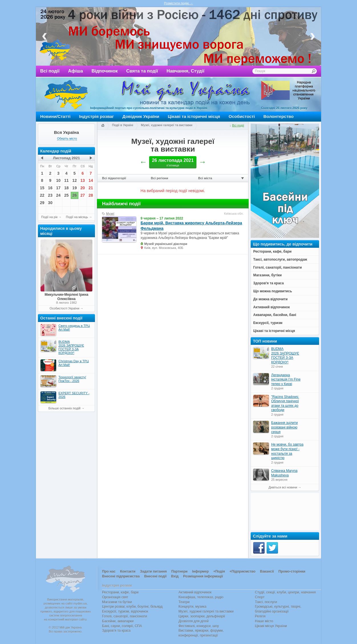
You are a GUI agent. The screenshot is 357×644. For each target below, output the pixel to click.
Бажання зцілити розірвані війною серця (284, 427)
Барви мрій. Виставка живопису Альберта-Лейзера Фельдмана (191, 226)
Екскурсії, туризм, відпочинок (125, 611)
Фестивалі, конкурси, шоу (199, 626)
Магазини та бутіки (117, 602)
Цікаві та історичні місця (194, 116)
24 (58, 195)
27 (83, 195)
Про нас (109, 571)
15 (42, 188)
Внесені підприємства (121, 576)
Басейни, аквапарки (118, 621)
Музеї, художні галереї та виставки (167, 125)
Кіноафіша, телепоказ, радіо (201, 597)
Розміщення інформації (203, 576)
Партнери (179, 571)
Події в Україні (123, 125)
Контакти (128, 571)
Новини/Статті (55, 116)
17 (58, 188)
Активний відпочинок (195, 592)
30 (50, 203)
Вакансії (267, 571)
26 (75, 195)
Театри (184, 602)
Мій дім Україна (66, 94)
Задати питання (153, 571)
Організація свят (115, 597)
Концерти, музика (192, 607)
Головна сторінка (103, 126)
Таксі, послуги (266, 602)
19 (75, 188)
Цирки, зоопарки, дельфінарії (202, 616)
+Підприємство (243, 571)
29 (42, 203)
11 (66, 180)
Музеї (110, 214)
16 (50, 188)
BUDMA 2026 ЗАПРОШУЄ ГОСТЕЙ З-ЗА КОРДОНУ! (285, 356)
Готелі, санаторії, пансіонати (125, 616)
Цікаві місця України (271, 626)
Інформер (200, 571)
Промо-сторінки (292, 571)
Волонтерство (279, 116)
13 (83, 180)
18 (66, 188)
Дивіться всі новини (283, 487)
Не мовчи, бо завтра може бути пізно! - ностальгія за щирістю (287, 451)
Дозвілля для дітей (193, 621)
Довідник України (141, 116)
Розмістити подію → (178, 3)
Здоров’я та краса (116, 631)
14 (91, 180)
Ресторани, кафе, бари (120, 592)
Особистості (242, 116)
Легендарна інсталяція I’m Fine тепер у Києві (286, 380)
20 (83, 188)
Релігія (260, 616)
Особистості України (64, 308)
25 (66, 195)
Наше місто (264, 621)
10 (58, 180)
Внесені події (155, 576)
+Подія (219, 571)
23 (50, 195)
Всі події (50, 71)
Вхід (175, 576)
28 (91, 195)
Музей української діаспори (166, 244)
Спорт (260, 597)
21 (91, 188)
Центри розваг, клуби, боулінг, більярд (132, 607)
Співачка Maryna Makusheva (284, 473)
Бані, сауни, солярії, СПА (122, 626)
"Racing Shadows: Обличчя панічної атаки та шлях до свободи (285, 403)
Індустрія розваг (96, 116)
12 (75, 180)
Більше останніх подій (64, 408)
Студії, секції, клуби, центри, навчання (285, 592)
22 (42, 195)
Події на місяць (77, 217)
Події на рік (49, 217)
